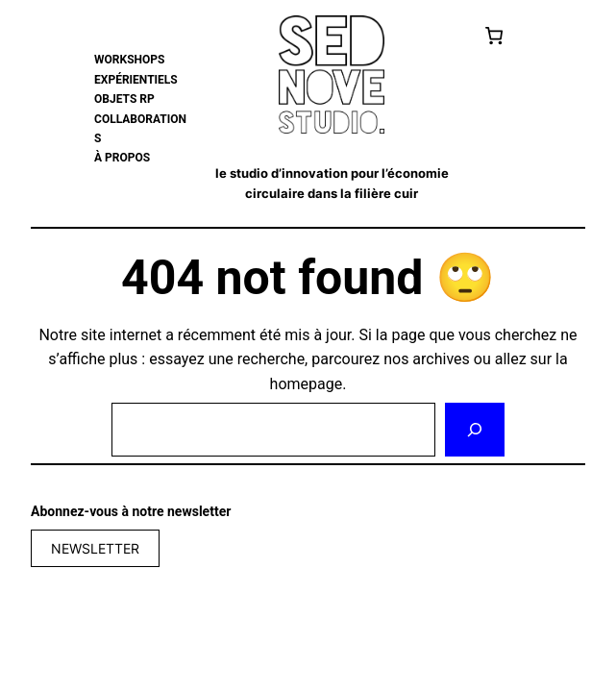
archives (441, 359)
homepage (307, 384)
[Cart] (494, 36)
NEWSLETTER (95, 548)
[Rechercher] (475, 430)
